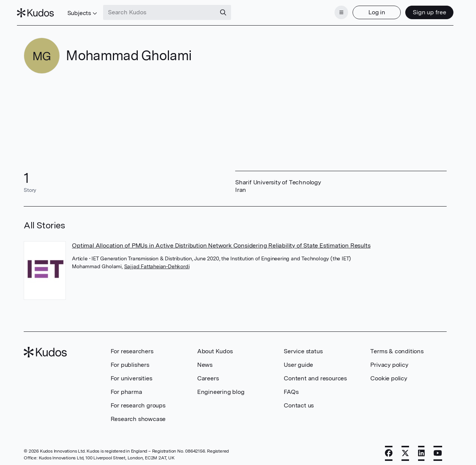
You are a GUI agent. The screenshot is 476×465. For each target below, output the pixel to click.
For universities (132, 374)
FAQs (291, 387)
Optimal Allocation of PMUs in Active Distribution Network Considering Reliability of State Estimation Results (221, 241)
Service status (303, 347)
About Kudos (215, 347)
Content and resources (315, 374)
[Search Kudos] (167, 11)
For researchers (132, 347)
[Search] (230, 11)
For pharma (126, 387)
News (205, 360)
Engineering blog (221, 387)
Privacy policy (389, 360)
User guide (298, 360)
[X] (405, 449)
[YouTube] (438, 449)
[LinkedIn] (421, 449)
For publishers (130, 360)
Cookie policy (389, 374)
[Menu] (335, 11)
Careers (208, 374)
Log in (370, 10)
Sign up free (422, 10)
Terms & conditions (397, 347)
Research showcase (138, 414)
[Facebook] (389, 449)
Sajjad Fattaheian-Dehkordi (157, 262)
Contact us (299, 401)
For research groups (138, 401)
